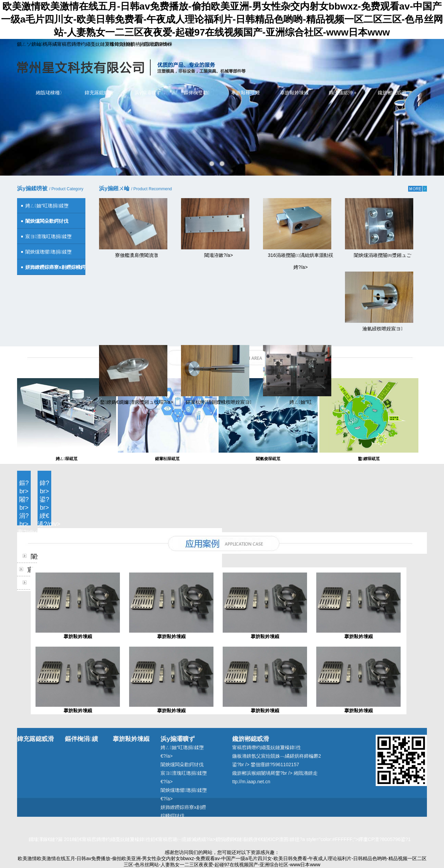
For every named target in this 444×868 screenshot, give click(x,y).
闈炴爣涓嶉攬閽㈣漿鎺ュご (383, 255)
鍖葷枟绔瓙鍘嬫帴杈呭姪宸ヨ (219, 402)
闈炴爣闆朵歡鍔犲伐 (182, 764)
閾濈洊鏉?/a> (219, 255)
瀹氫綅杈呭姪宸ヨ (382, 329)
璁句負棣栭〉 (124, 44)
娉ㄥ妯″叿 (301, 402)
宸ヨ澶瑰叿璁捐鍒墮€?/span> (44, 239)
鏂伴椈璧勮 (197, 93)
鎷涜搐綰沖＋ (343, 93)
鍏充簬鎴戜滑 (99, 93)
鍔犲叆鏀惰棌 (158, 44)
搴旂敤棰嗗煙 (246, 93)
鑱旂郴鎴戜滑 (392, 93)
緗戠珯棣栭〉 (50, 93)
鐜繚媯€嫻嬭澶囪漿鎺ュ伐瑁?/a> (137, 402)
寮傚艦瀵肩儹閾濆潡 (137, 255)
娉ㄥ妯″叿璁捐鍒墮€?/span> (43, 208)
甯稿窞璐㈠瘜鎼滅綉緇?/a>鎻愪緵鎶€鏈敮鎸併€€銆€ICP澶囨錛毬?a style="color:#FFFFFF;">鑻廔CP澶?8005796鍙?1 (284, 839)
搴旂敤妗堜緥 (294, 93)
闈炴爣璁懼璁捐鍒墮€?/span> (44, 254)
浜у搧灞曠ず (148, 93)
